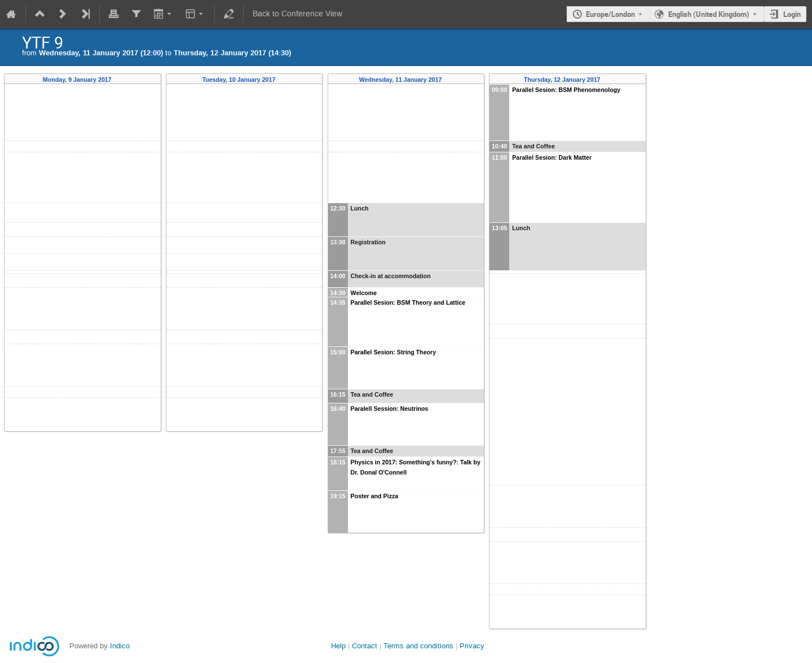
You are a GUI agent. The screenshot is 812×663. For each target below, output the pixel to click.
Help (338, 646)
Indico (120, 646)
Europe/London (610, 14)
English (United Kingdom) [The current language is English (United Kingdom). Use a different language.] (709, 14)
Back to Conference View (297, 14)
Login (792, 14)
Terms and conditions (418, 646)
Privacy (472, 646)
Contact (365, 646)
